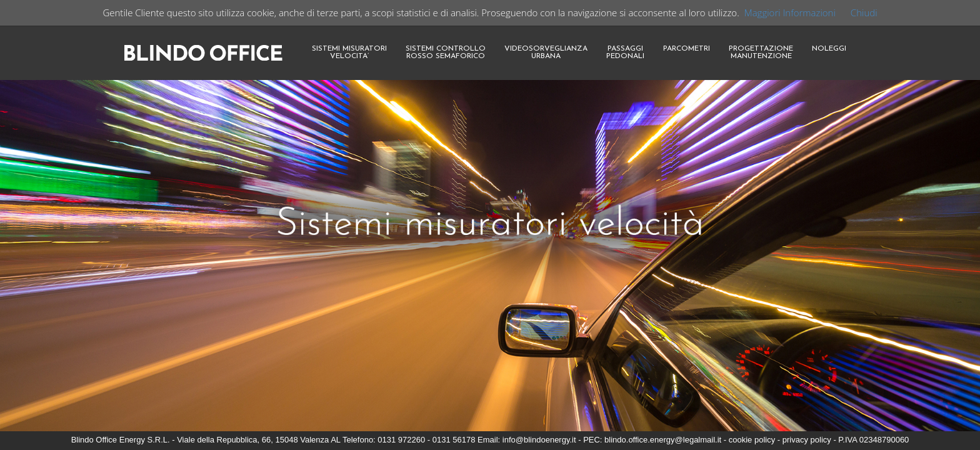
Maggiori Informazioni (790, 12)
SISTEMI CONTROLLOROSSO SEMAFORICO (446, 52)
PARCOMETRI (687, 49)
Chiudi (864, 12)
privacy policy (807, 440)
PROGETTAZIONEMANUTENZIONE (761, 52)
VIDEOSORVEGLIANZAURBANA (546, 52)
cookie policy (752, 440)
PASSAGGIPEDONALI (625, 52)
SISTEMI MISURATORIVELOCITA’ (349, 52)
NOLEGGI (829, 49)
